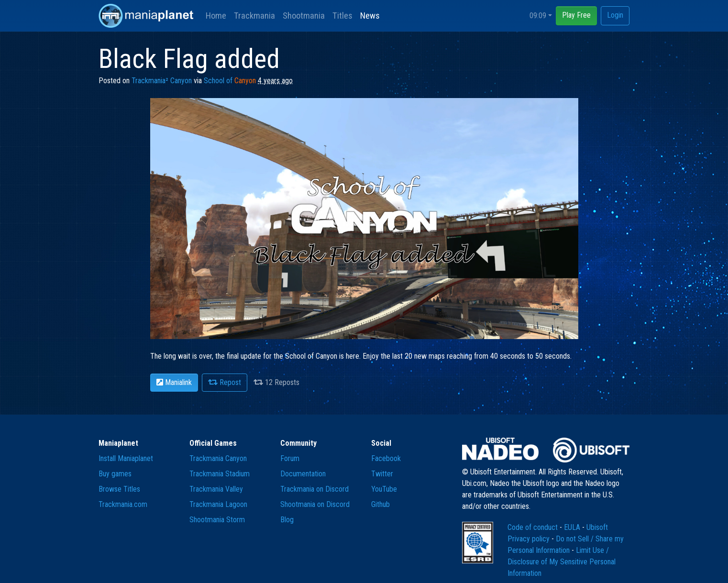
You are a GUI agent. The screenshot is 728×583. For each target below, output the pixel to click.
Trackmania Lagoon (218, 504)
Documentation (303, 474)
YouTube (384, 489)
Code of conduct (534, 527)
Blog (287, 520)
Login (615, 15)
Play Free (576, 15)
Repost (225, 382)
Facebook (386, 458)
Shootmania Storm (217, 520)
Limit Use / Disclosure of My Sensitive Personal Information (562, 562)
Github (381, 504)
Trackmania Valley (216, 489)
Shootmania (304, 16)
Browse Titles (119, 489)
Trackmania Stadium (220, 474)
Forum (290, 458)
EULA (573, 527)
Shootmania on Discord (315, 504)
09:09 (538, 16)
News (370, 16)
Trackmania (254, 16)
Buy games (115, 474)
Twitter (382, 474)
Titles (342, 16)
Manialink (174, 382)
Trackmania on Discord (314, 489)
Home (216, 16)
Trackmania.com (123, 504)
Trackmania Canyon (218, 458)
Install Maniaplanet (126, 458)
